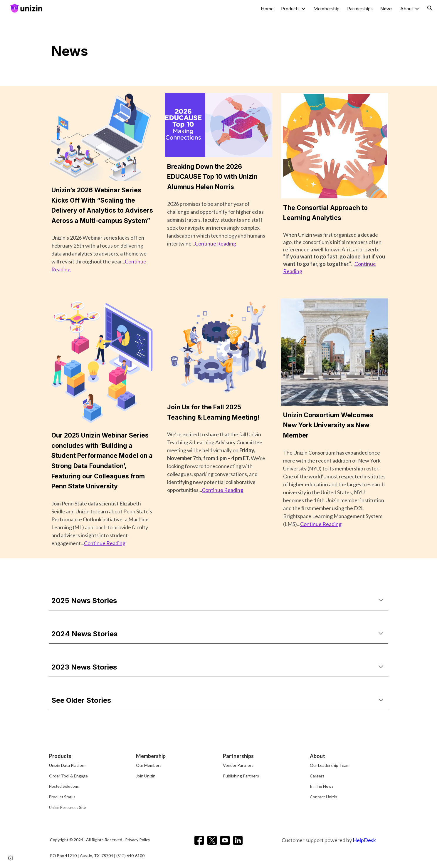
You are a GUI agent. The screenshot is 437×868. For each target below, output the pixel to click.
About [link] (407, 8)
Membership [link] (326, 8)
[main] (218, 51)
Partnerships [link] (360, 8)
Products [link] (290, 8)
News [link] (386, 8)
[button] (430, 8)
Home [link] (267, 8)
